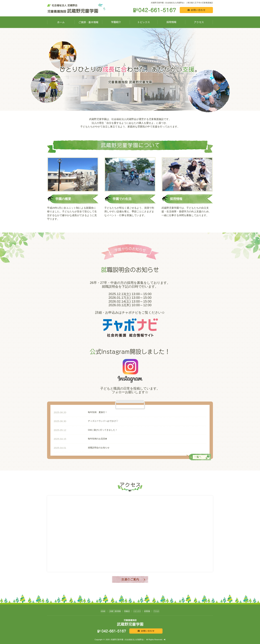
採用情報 (150, 610)
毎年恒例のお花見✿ (88, 439)
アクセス (160, 610)
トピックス (138, 610)
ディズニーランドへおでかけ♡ (94, 421)
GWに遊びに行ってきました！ (94, 430)
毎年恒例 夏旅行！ (88, 412)
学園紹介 (127, 610)
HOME (99, 610)
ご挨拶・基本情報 (112, 610)
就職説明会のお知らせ (89, 448)
